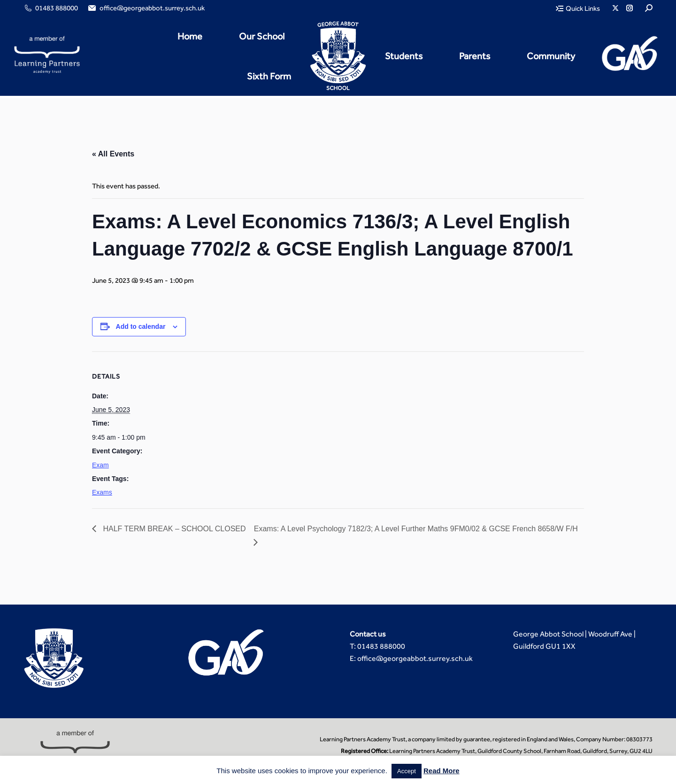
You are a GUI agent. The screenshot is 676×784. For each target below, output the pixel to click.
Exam (100, 465)
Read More (442, 771)
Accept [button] (407, 771)
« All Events (113, 154)
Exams (102, 492)
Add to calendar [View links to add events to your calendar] (141, 326)
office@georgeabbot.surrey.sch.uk (146, 8)
